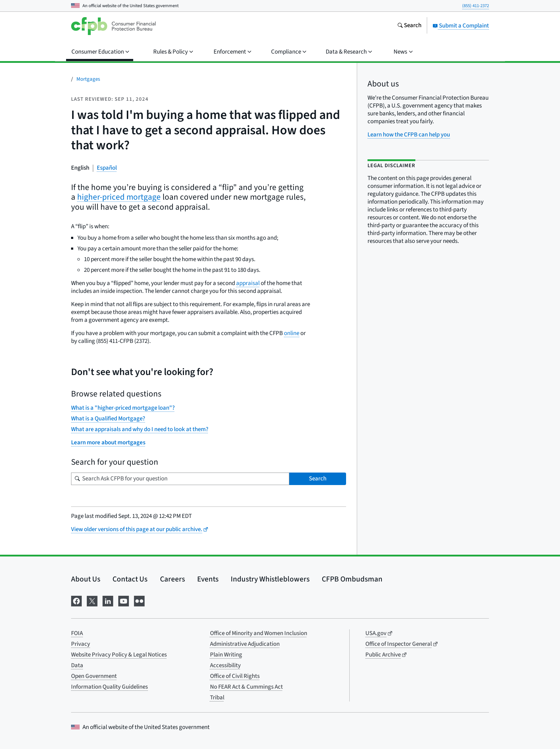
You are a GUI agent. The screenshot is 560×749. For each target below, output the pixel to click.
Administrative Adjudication (245, 644)
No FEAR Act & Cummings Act (246, 687)
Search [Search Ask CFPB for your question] (318, 479)
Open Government (94, 676)
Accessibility (225, 665)
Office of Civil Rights (235, 676)
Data (77, 665)
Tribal (217, 698)
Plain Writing (226, 655)
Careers (172, 579)
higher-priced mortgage (119, 197)
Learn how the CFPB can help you (409, 135)
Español (107, 168)
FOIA (77, 633)
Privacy (81, 644)
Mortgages (88, 79)
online (292, 333)
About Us (86, 579)
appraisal (248, 283)
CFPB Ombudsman (352, 579)
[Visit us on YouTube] (124, 601)
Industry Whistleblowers (270, 579)
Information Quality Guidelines (109, 687)
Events (208, 579)
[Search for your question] (180, 479)
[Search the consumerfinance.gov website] (409, 26)
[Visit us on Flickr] (139, 601)
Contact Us (130, 579)
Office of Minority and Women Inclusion (259, 633)
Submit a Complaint (461, 26)
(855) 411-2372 (476, 6)
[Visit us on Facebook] (76, 601)
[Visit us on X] (92, 601)
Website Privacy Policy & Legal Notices (119, 655)
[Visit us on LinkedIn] (108, 601)
